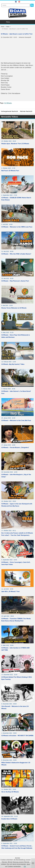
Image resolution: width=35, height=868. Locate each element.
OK (25, 866)
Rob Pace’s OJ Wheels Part (10, 171)
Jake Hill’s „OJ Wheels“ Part (10, 591)
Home (3, 27)
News (8, 27)
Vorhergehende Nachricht (9, 111)
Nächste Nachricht (26, 111)
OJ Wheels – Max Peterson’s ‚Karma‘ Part (15, 281)
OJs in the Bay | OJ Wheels (10, 792)
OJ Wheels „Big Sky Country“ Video (13, 364)
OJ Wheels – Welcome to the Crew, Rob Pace (16, 420)
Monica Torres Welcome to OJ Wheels (14, 308)
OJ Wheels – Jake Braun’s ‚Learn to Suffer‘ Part (17, 34)
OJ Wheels (8, 103)
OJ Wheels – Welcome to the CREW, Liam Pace (17, 227)
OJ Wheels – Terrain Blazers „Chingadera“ (15, 447)
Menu (18, 22)
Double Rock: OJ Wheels (9, 819)
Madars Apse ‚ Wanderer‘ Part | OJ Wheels (15, 144)
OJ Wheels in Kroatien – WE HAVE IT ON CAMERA (17, 735)
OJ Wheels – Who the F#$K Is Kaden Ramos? (16, 254)
